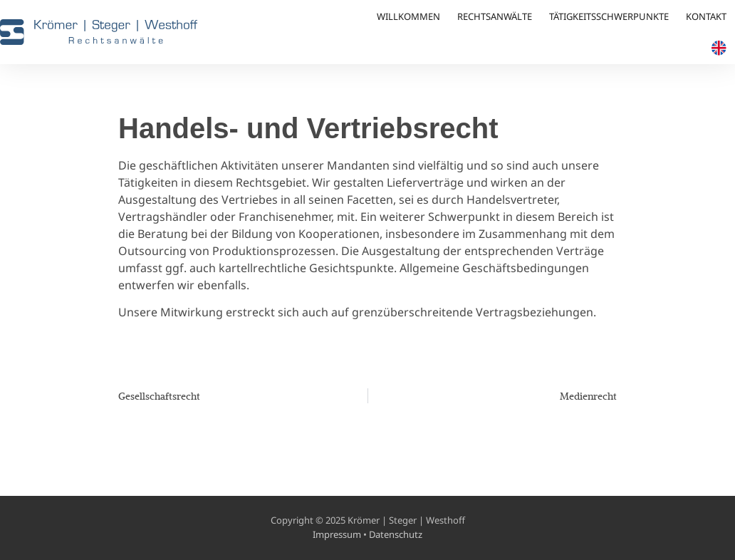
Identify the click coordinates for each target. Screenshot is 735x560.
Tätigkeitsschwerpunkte (609, 16)
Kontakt (706, 16)
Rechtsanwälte (495, 16)
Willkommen (408, 16)
